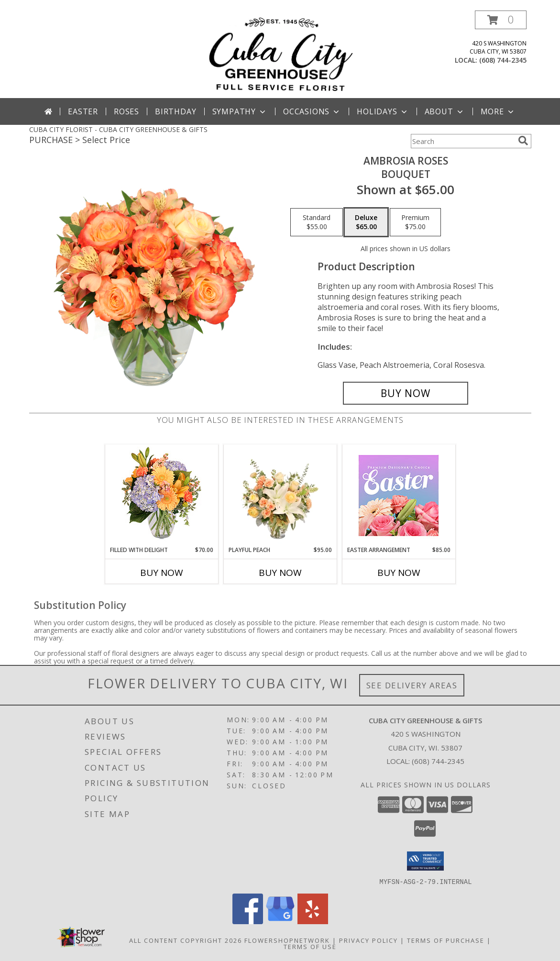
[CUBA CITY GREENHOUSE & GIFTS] (280, 54)
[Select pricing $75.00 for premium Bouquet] (415, 222)
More (498, 111)
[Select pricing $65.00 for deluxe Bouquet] (366, 222)
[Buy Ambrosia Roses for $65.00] (406, 393)
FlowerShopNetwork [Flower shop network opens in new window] (287, 940)
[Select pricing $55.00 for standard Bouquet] (317, 222)
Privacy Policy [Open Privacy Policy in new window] (368, 940)
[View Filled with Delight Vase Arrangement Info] (161, 495)
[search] (523, 141)
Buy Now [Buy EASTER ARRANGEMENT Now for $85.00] (399, 573)
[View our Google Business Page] (280, 921)
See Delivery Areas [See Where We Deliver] (412, 685)
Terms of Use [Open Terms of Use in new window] (310, 946)
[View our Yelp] (313, 921)
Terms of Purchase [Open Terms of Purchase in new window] (446, 940)
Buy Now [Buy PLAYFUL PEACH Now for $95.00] (280, 573)
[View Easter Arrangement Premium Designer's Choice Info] (399, 495)
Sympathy (240, 111)
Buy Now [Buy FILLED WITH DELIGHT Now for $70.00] (162, 573)
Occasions (312, 111)
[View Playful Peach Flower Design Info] (280, 495)
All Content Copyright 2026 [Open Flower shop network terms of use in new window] (186, 940)
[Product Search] (462, 141)
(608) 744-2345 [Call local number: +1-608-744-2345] (503, 60)
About (445, 111)
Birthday (176, 111)
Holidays (383, 111)
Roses (126, 111)
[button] (501, 20)
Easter (83, 111)
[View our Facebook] (248, 921)
